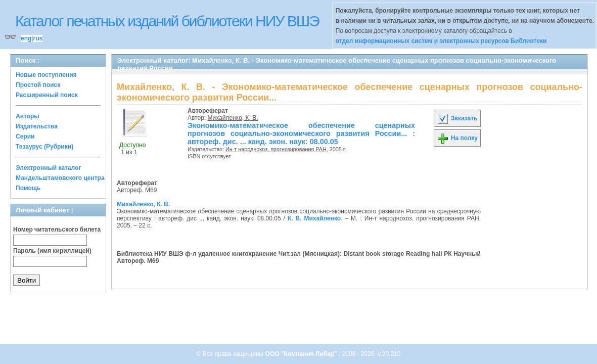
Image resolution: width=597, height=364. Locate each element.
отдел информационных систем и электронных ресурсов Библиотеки (441, 41)
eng (26, 38)
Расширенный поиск (47, 95)
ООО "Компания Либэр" (302, 354)
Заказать (457, 118)
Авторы (28, 116)
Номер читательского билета (57, 230)
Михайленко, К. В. (233, 118)
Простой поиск (38, 85)
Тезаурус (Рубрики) (44, 147)
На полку (457, 138)
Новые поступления (46, 75)
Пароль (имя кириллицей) (52, 251)
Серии (25, 136)
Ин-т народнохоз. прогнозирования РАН (276, 149)
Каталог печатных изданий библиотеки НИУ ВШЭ (167, 21)
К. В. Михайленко (314, 218)
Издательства (37, 126)
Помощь (28, 188)
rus (38, 38)
